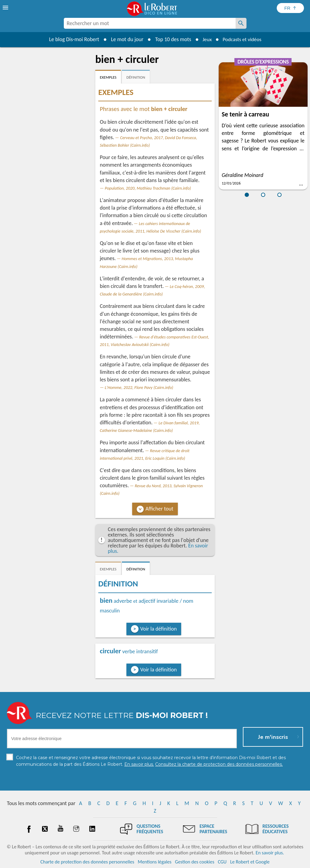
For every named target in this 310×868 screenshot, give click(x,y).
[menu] (6, 8)
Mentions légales (155, 862)
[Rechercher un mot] (241, 23)
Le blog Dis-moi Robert (72, 39)
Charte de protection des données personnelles (87, 862)
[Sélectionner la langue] (290, 8)
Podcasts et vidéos (243, 39)
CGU (222, 862)
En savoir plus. (270, 853)
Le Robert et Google (250, 862)
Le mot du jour (125, 39)
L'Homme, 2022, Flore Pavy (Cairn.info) (139, 387)
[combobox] (150, 23)
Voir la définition (159, 629)
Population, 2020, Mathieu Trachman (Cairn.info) (148, 188)
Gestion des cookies (195, 862)
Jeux (206, 39)
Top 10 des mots (171, 39)
